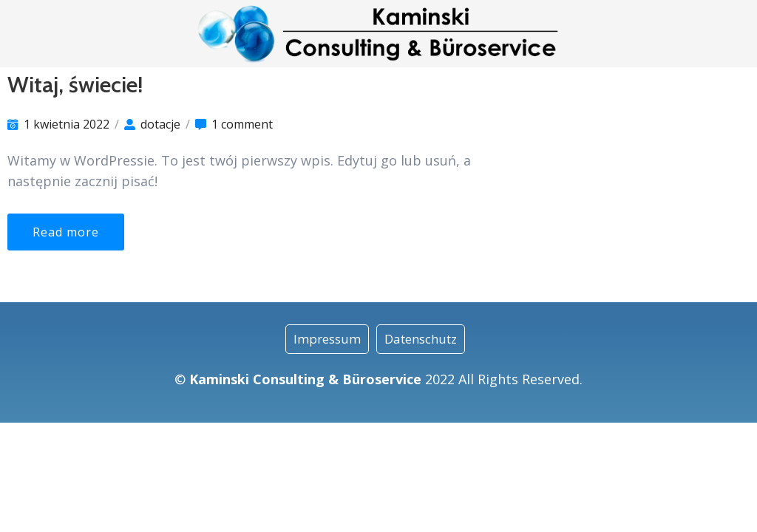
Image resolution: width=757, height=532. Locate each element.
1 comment (242, 124)
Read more (66, 232)
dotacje (160, 124)
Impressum (327, 339)
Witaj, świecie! (75, 85)
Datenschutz (421, 339)
